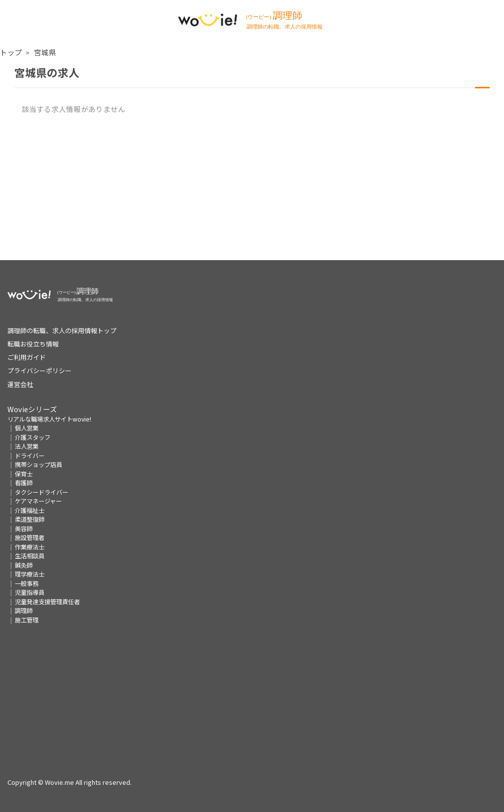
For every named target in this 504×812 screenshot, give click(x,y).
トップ (11, 52)
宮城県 (45, 52)
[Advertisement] (252, 191)
